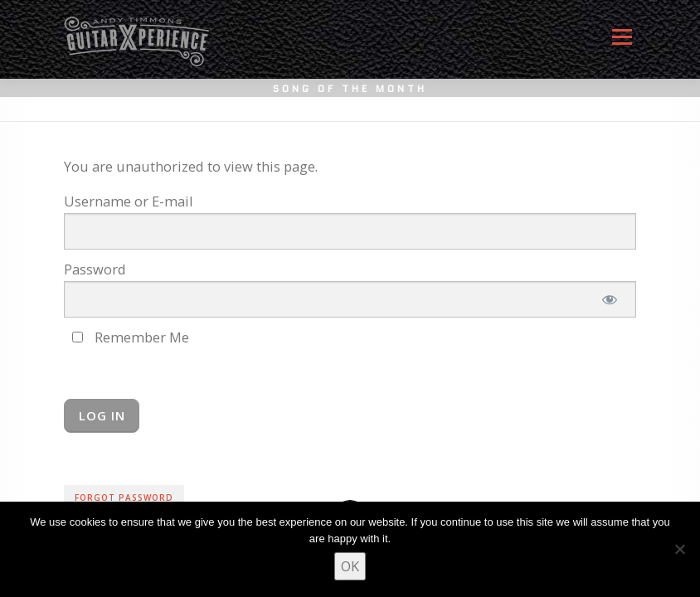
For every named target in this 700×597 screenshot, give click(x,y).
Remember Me (131, 337)
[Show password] (609, 299)
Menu (622, 44)
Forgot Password (124, 498)
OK (350, 566)
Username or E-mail (129, 201)
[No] (679, 549)
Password (95, 269)
